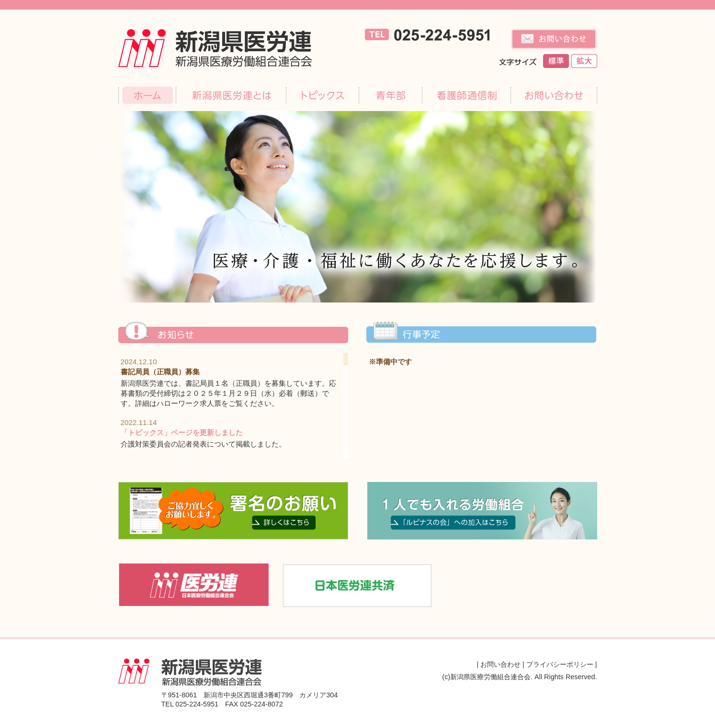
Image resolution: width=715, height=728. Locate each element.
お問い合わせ (500, 664)
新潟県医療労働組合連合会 (225, 48)
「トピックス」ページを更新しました (182, 432)
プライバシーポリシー (560, 664)
